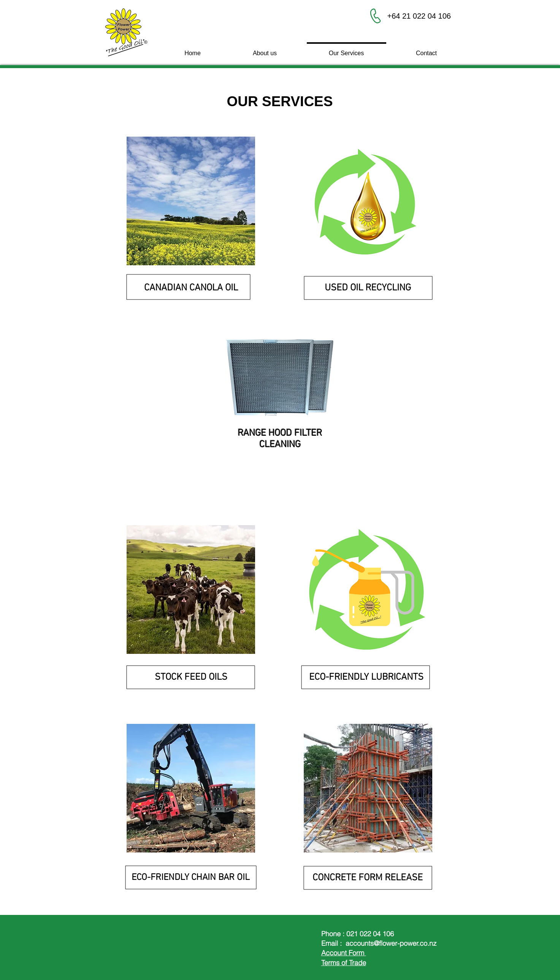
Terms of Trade (344, 963)
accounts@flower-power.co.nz (391, 943)
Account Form (344, 953)
